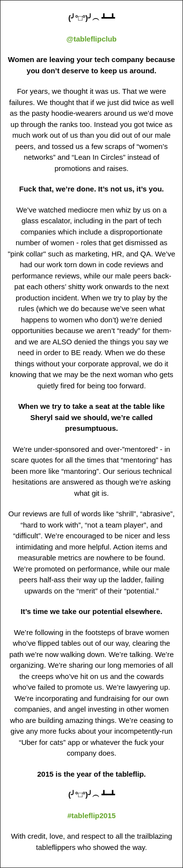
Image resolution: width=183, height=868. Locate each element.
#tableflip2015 (91, 815)
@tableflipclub (91, 39)
